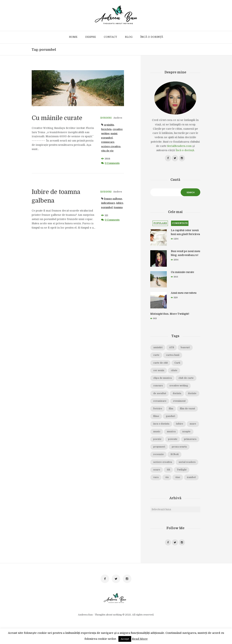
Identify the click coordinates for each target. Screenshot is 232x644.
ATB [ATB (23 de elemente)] (172, 348)
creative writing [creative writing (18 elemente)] (179, 386)
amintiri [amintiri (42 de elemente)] (158, 348)
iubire (120, 203)
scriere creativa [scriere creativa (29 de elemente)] (163, 470)
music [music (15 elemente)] (184, 432)
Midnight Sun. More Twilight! (170, 314)
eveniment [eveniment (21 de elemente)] (160, 409)
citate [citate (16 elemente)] (175, 371)
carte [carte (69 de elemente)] (156, 356)
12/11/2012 (106, 192)
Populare (160, 224)
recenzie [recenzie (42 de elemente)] (159, 463)
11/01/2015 (106, 118)
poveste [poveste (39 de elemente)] (158, 447)
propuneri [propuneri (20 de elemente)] (159, 455)
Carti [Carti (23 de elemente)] (178, 363)
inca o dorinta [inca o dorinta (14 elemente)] (178, 425)
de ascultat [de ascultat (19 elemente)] (160, 394)
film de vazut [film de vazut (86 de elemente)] (161, 417)
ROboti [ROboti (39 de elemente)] (175, 463)
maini (114, 134)
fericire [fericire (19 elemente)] (177, 409)
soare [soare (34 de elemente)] (157, 478)
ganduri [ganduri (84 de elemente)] (158, 425)
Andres (118, 118)
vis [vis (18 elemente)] (167, 485)
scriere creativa (111, 147)
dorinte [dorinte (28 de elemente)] (158, 402)
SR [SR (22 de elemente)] (169, 478)
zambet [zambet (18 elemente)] (158, 493)
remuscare (108, 142)
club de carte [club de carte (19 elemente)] (187, 379)
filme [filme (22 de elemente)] (178, 417)
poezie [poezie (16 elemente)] (188, 440)
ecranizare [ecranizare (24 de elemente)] (175, 402)
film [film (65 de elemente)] (191, 409)
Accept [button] (125, 639)
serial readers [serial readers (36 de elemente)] (188, 470)
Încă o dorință (185, 150)
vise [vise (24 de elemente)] (178, 485)
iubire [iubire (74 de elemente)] (157, 432)
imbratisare (108, 203)
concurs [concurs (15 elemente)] (158, 386)
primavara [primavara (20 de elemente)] (176, 447)
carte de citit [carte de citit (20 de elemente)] (161, 363)
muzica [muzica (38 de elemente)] (158, 440)
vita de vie (107, 151)
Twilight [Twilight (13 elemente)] (182, 478)
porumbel (107, 138)
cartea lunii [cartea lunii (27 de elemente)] (173, 356)
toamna (118, 207)
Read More (140, 639)
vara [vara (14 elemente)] (156, 485)
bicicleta (106, 129)
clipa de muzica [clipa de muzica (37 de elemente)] (163, 379)
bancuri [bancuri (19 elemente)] (186, 348)
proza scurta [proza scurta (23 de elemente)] (180, 455)
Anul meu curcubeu (184, 294)
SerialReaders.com (179, 146)
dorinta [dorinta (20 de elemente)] (178, 394)
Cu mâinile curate (60, 118)
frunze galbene (113, 199)
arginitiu (109, 125)
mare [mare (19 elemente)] (170, 432)
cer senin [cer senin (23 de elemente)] (159, 371)
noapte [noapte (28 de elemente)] (173, 440)
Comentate (180, 224)
